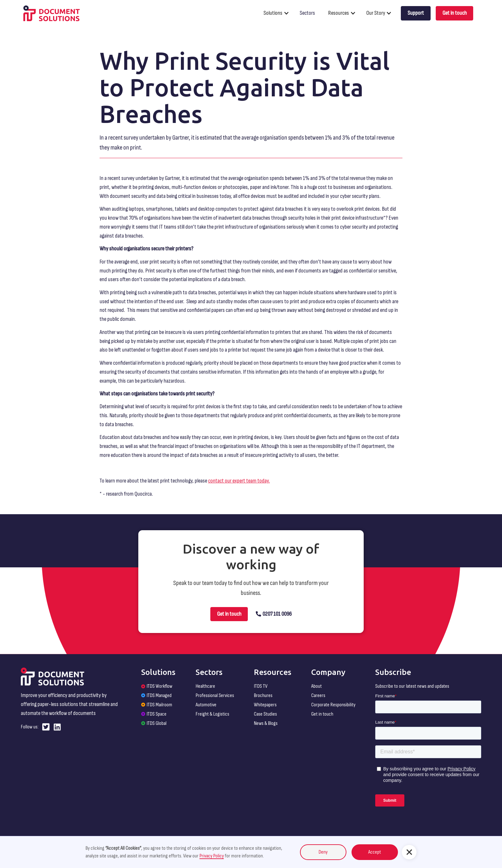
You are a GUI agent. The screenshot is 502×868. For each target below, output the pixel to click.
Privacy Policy (212, 856)
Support (416, 13)
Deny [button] (323, 852)
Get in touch (455, 13)
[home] (52, 13)
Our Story (376, 13)
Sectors (307, 13)
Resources (339, 13)
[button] (279, 13)
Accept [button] (375, 852)
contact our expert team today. (239, 481)
